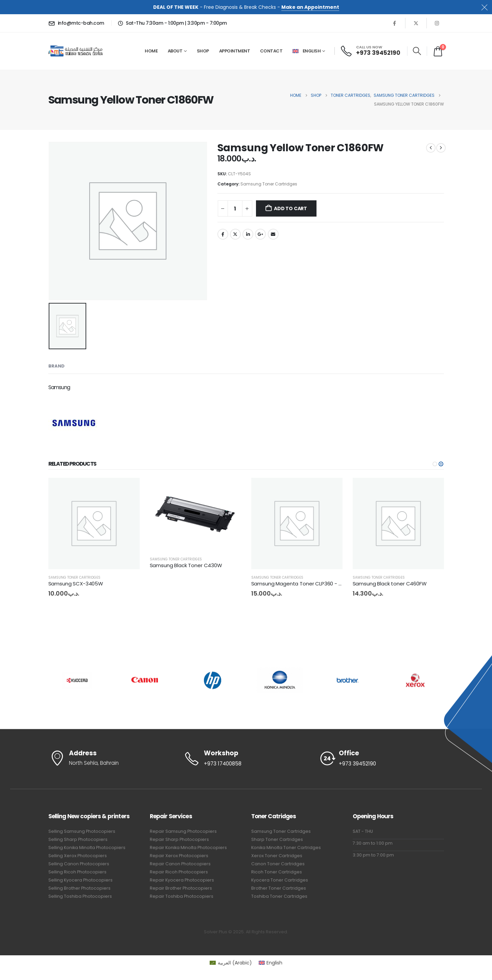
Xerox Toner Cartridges (277, 856)
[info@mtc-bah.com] (77, 23)
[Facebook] (395, 23)
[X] (416, 23)
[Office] (381, 759)
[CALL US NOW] (371, 51)
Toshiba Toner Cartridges (279, 896)
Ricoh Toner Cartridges (277, 872)
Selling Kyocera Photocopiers (80, 880)
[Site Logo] (75, 51)
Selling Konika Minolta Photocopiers (87, 848)
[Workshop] (246, 759)
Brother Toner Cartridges (279, 888)
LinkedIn (248, 234)
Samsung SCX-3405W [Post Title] (76, 584)
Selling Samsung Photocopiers (82, 831)
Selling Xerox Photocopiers (78, 856)
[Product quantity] (235, 208)
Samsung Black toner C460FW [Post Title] (390, 584)
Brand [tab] (56, 366)
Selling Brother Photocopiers (79, 888)
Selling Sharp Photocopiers (78, 839)
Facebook (223, 234)
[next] (441, 148)
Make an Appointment (310, 7)
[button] (417, 51)
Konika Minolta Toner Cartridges (286, 848)
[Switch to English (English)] (271, 963)
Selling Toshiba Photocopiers (80, 896)
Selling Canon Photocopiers (79, 864)
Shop (203, 51)
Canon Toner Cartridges (278, 864)
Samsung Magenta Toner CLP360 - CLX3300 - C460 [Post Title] (315, 584)
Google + (260, 234)
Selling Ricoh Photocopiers (77, 872)
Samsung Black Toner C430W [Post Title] (186, 565)
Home (151, 51)
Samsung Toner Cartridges (269, 184)
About (175, 51)
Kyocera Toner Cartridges (280, 880)
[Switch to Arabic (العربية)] (231, 963)
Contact (271, 51)
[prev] (431, 148)
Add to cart (290, 208)
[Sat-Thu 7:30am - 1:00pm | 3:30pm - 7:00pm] (172, 23)
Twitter (235, 234)
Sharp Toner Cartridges (277, 839)
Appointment (235, 51)
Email (273, 234)
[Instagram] (437, 23)
